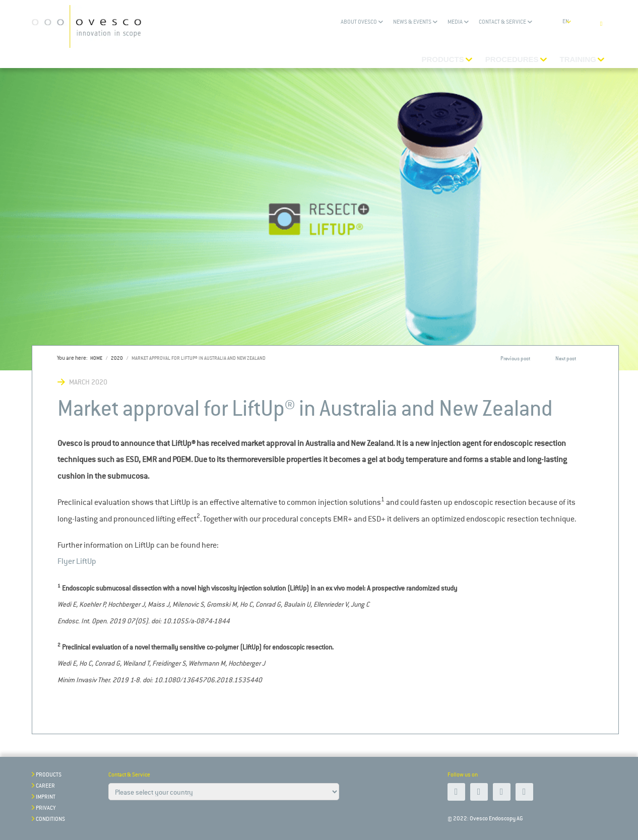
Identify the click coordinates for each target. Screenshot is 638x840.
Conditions (50, 819)
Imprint (46, 797)
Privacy (46, 808)
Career (45, 786)
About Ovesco (359, 22)
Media (455, 22)
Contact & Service (502, 22)
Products (49, 775)
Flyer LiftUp (77, 561)
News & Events (412, 22)
